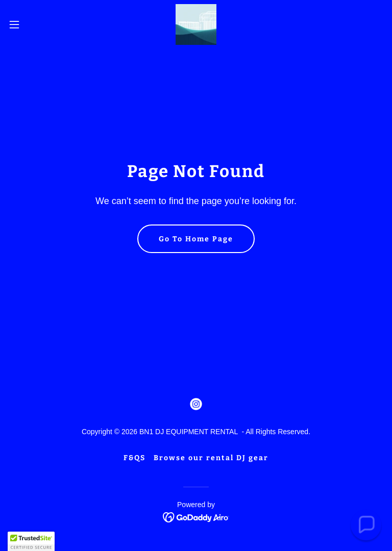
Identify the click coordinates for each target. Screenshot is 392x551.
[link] (196, 24)
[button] (33, 24)
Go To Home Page (196, 239)
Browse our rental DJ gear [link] (211, 458)
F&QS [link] (134, 458)
